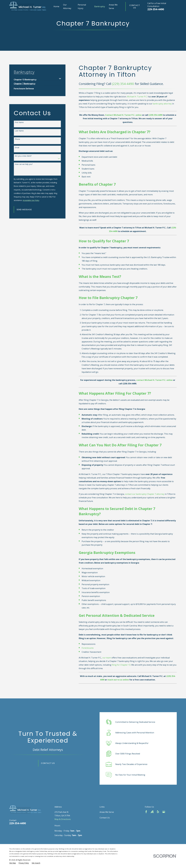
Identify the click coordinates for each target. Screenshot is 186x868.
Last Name (19, 131)
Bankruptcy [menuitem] (100, 6)
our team (107, 658)
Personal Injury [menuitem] (82, 7)
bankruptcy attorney (162, 104)
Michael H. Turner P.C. (137, 97)
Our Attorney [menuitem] (67, 7)
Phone (17, 139)
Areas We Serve (107, 812)
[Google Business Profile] (164, 812)
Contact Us (135, 7)
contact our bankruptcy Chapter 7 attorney (145, 494)
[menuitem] (36, 79)
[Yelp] (158, 812)
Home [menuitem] (56, 6)
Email (17, 148)
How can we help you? (24, 164)
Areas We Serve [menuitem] (113, 7)
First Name (19, 122)
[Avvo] (152, 812)
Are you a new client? (23, 156)
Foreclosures (88, 648)
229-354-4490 (156, 9)
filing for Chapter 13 (121, 665)
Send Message (24, 210)
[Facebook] (146, 812)
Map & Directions (63, 819)
